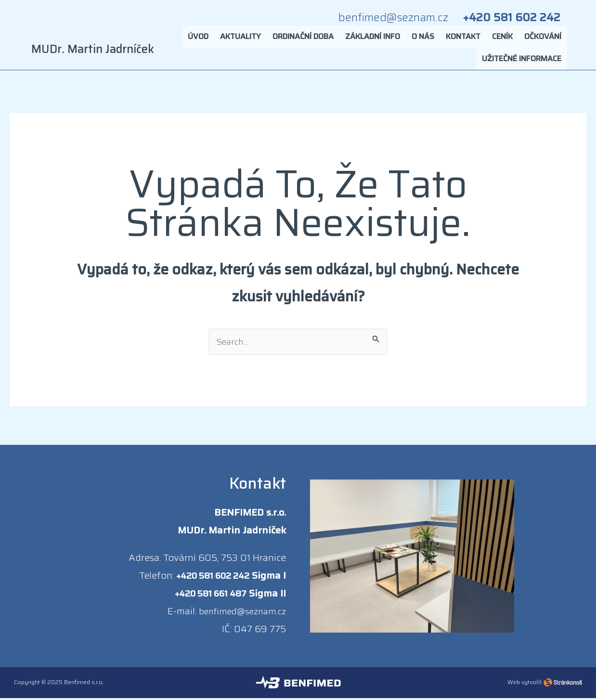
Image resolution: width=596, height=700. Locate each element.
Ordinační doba (303, 41)
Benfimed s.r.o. (84, 684)
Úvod (198, 41)
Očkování (543, 41)
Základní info (373, 41)
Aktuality (240, 41)
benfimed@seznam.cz (238, 613)
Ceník (502, 41)
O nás (423, 41)
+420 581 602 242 (209, 577)
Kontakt (463, 41)
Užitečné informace (522, 63)
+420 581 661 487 (206, 595)
